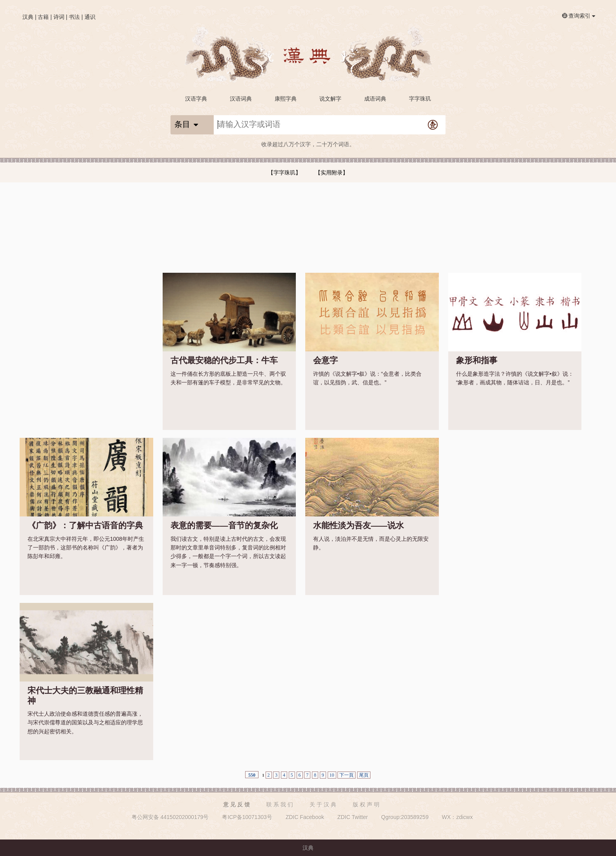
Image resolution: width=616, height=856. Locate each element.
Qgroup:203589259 (405, 817)
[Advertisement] (86, 322)
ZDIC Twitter (353, 817)
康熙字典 (286, 99)
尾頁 (364, 775)
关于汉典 (324, 805)
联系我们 (280, 805)
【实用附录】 (332, 173)
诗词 (59, 17)
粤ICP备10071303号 (247, 817)
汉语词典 (241, 99)
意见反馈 (237, 805)
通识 (90, 17)
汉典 (28, 17)
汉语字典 (196, 99)
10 (332, 775)
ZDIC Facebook (305, 817)
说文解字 (330, 99)
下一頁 (346, 775)
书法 (74, 17)
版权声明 (367, 805)
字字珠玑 (420, 99)
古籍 (43, 17)
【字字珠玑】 (284, 173)
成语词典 (375, 99)
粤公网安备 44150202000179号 (170, 817)
